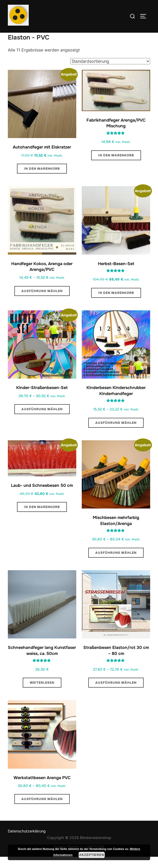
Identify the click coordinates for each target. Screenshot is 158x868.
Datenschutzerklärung (27, 842)
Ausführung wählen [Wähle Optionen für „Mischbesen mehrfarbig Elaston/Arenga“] (116, 564)
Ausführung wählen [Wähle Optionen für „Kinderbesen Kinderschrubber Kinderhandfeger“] (116, 434)
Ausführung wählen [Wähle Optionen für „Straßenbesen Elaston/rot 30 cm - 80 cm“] (116, 694)
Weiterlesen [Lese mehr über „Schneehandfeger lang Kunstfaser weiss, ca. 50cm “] (42, 694)
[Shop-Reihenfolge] (110, 72)
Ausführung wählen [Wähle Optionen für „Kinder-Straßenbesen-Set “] (42, 420)
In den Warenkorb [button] (42, 180)
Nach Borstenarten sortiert (45, 36)
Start (12, 36)
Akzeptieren (92, 855)
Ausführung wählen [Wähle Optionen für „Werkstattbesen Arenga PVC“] (42, 810)
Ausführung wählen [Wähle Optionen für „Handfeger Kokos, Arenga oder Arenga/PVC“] (42, 302)
